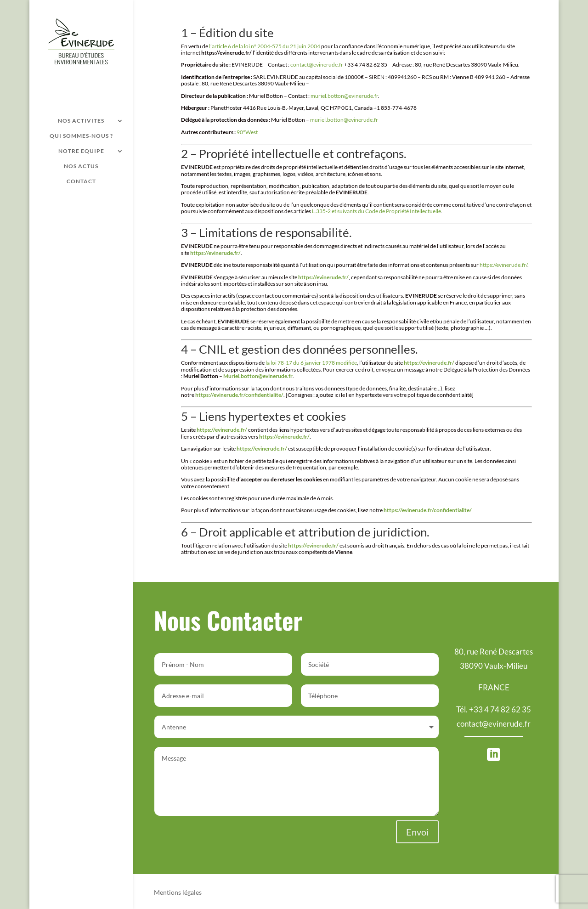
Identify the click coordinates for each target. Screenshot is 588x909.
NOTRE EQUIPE (81, 151)
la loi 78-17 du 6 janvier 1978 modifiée (311, 363)
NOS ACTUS (81, 166)
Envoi (417, 832)
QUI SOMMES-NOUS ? (81, 136)
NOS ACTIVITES (81, 121)
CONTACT (81, 181)
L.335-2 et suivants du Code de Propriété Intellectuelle (376, 211)
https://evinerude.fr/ (503, 265)
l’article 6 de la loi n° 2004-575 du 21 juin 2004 (265, 46)
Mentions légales (178, 893)
